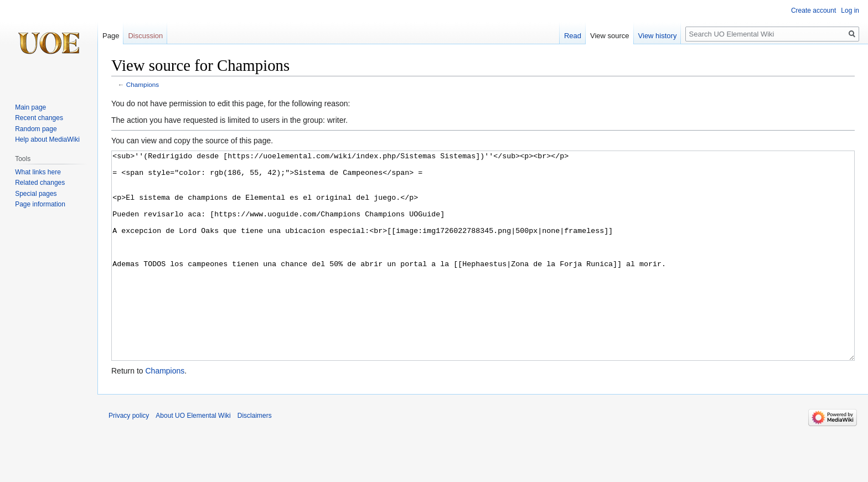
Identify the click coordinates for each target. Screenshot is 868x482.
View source (610, 36)
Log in (850, 11)
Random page (36, 129)
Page (111, 36)
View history (658, 36)
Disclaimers (255, 457)
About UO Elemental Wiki (193, 457)
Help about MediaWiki (47, 139)
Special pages (36, 194)
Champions (143, 84)
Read (573, 36)
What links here (38, 172)
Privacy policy (129, 457)
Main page (30, 107)
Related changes (40, 183)
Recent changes (39, 118)
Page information (40, 204)
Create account (813, 11)
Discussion (145, 36)
